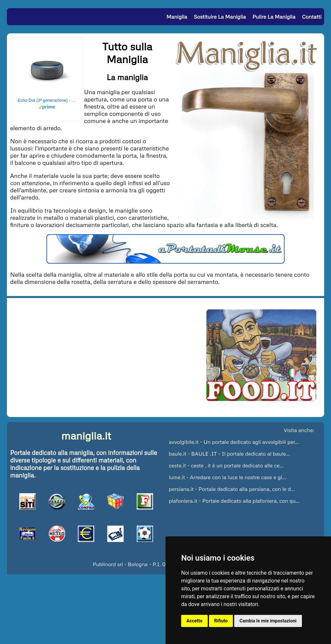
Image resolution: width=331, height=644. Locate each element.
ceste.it (177, 465)
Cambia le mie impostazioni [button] (268, 621)
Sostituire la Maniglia (220, 17)
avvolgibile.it (184, 442)
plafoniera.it (183, 501)
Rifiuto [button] (221, 621)
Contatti (312, 17)
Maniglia (177, 17)
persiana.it (181, 489)
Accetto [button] (194, 621)
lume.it (177, 477)
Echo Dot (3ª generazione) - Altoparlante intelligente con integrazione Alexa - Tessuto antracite (47, 100)
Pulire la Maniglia (274, 17)
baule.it (178, 454)
